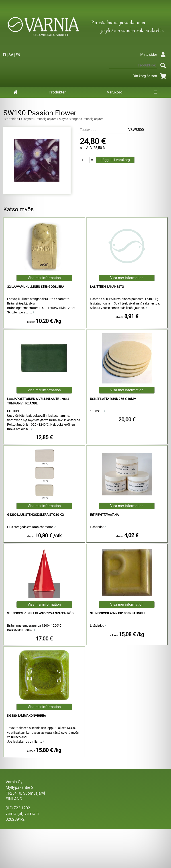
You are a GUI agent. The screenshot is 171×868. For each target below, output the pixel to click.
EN (18, 55)
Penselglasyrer (46, 119)
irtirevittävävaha (104, 515)
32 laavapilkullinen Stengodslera (36, 287)
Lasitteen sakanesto (107, 287)
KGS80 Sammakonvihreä (26, 716)
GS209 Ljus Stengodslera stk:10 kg (36, 515)
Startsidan (11, 119)
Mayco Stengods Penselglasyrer (81, 119)
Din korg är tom (150, 76)
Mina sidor (154, 55)
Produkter (57, 92)
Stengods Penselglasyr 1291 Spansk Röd (40, 613)
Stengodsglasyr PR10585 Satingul (118, 613)
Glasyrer (27, 119)
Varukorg (115, 92)
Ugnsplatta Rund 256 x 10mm (113, 399)
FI (4, 55)
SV (11, 55)
